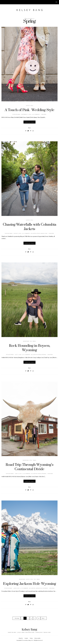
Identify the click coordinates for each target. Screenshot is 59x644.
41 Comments (26, 234)
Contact (26, 638)
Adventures (26, 341)
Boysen (39, 355)
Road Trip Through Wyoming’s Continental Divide (30, 467)
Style (32, 106)
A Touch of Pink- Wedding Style (30, 110)
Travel (34, 341)
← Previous (16, 618)
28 (39, 618)
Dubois (39, 474)
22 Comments (36, 114)
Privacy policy (37, 638)
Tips (31, 341)
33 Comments (27, 474)
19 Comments (25, 588)
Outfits (28, 106)
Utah (46, 234)
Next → (44, 618)
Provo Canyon (41, 234)
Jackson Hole (39, 588)
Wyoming (44, 355)
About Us (21, 638)
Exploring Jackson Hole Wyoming (30, 584)
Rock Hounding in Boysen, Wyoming (30, 348)
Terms (31, 638)
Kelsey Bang (17, 114)
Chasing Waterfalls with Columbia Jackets (30, 227)
